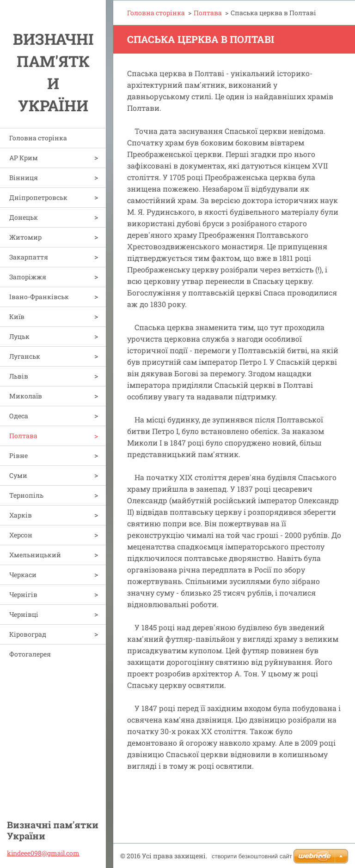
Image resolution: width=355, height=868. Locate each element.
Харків (21, 515)
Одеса (19, 416)
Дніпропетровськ (38, 197)
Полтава (23, 436)
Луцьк (19, 336)
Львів (19, 376)
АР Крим (24, 158)
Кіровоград (28, 634)
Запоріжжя (28, 277)
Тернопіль (26, 495)
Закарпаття (29, 257)
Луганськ (25, 356)
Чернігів (23, 594)
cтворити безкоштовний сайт (252, 856)
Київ (17, 316)
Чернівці (24, 614)
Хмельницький (35, 555)
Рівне (18, 455)
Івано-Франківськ (39, 297)
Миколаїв (26, 396)
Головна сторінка (38, 138)
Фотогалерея (30, 654)
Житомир (25, 237)
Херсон (21, 535)
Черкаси (23, 575)
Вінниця (24, 178)
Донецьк (24, 217)
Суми (18, 475)
